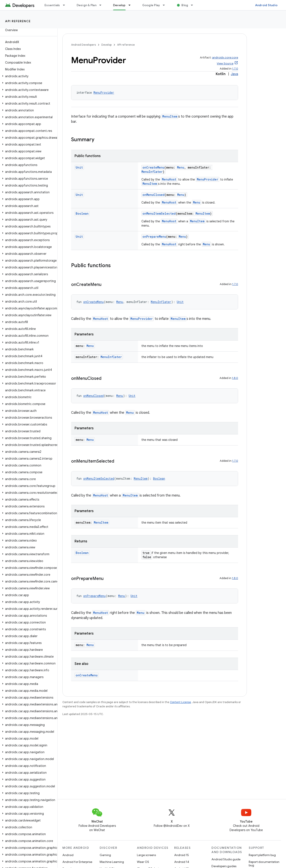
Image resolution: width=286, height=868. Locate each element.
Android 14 (182, 862)
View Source (225, 63)
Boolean (82, 213)
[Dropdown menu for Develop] (131, 5)
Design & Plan (87, 5)
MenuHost (169, 179)
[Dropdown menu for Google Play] (166, 5)
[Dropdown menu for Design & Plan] (102, 5)
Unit (79, 167)
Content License (180, 702)
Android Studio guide (226, 859)
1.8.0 (235, 378)
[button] (28, 76)
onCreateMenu (153, 167)
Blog (185, 5)
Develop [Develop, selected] (119, 5)
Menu (181, 167)
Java (234, 74)
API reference (18, 21)
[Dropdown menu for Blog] (194, 5)
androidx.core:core (225, 58)
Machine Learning (112, 862)
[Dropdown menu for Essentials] (66, 5)
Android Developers (83, 45)
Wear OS (143, 862)
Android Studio (266, 5)
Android (68, 855)
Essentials (52, 5)
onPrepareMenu (154, 237)
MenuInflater (152, 172)
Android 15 (182, 855)
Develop (106, 45)
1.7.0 (235, 69)
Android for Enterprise (77, 862)
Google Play (151, 5)
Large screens (146, 855)
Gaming (105, 855)
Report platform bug (262, 855)
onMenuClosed (154, 195)
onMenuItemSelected (159, 213)
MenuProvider (104, 92)
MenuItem (170, 116)
